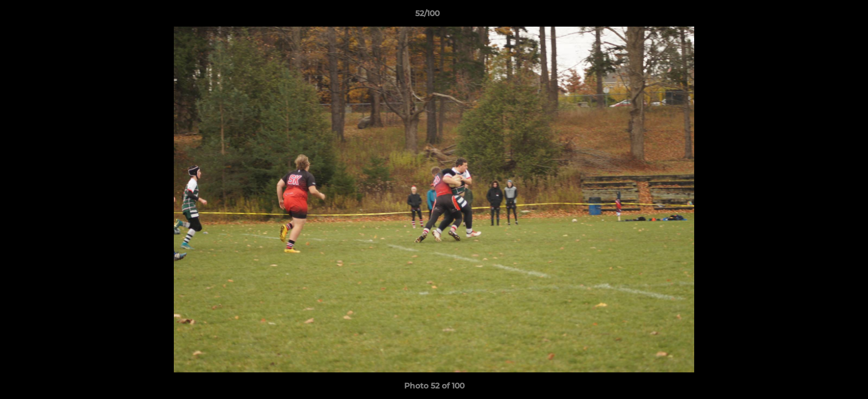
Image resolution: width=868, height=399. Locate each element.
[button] (821, 16)
